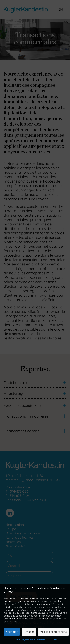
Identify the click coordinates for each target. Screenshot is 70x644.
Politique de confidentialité (36, 640)
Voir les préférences (53, 632)
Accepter (12, 632)
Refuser (29, 632)
